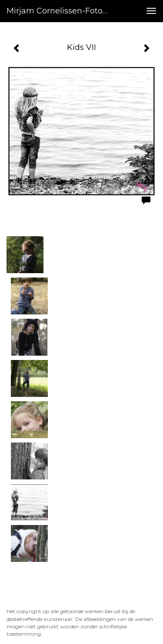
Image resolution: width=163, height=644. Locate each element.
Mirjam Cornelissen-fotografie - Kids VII (62, 11)
